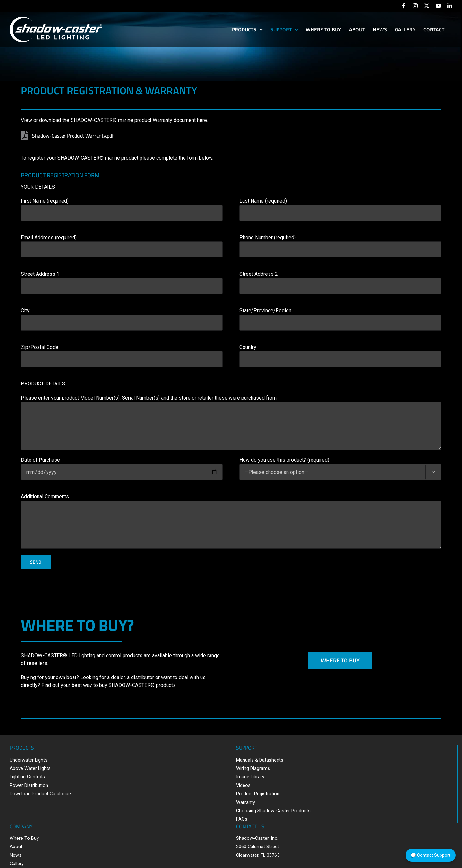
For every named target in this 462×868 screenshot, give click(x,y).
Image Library (250, 777)
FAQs (242, 819)
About (16, 847)
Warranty (246, 802)
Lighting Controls (27, 777)
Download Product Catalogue (40, 794)
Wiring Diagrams (253, 768)
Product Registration (258, 794)
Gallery (17, 864)
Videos (243, 785)
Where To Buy (24, 838)
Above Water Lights (30, 768)
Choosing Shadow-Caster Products (273, 811)
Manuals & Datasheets (260, 760)
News (16, 855)
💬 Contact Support (431, 855)
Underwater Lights (29, 760)
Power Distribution (29, 785)
